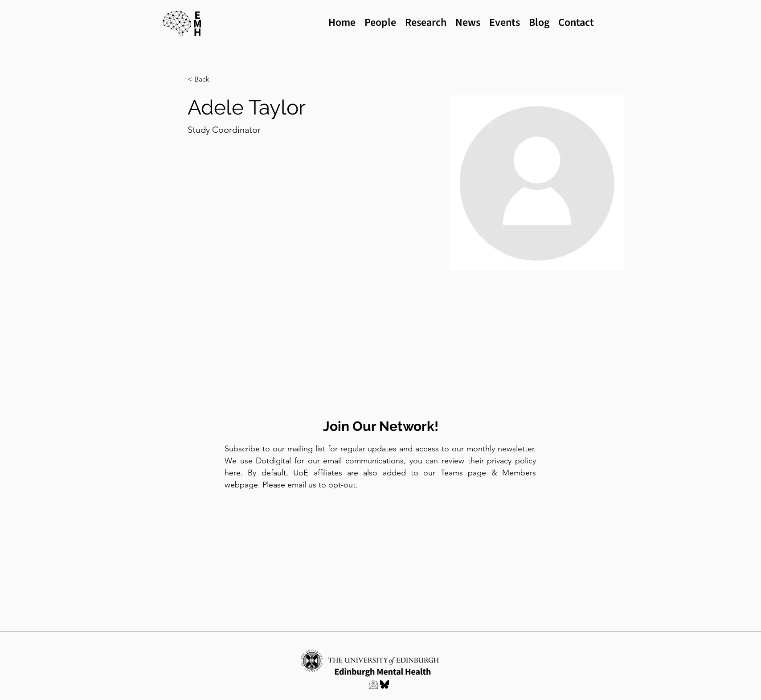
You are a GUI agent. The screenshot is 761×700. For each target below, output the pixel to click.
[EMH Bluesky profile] (385, 684)
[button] (205, 80)
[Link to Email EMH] (373, 684)
